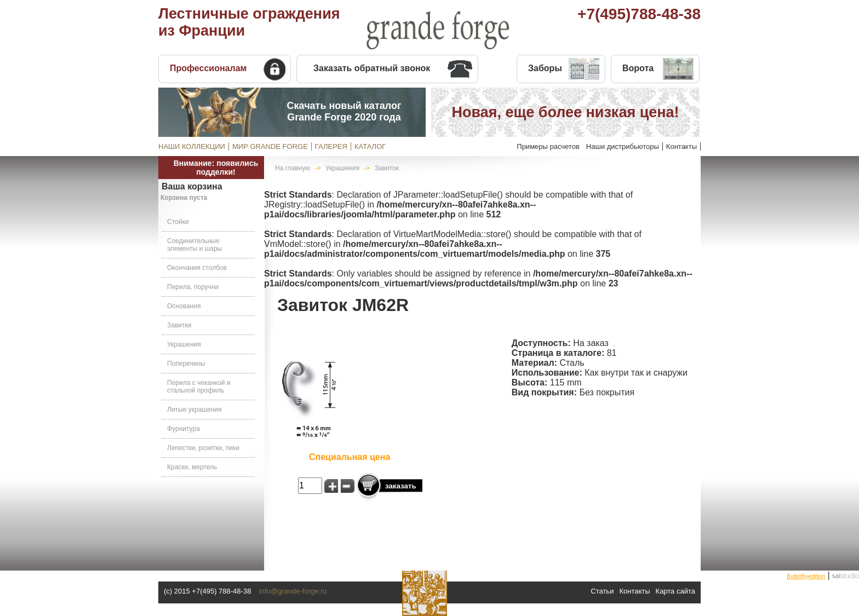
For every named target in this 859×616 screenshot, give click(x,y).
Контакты (682, 146)
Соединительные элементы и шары (194, 245)
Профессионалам (208, 68)
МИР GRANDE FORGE (270, 146)
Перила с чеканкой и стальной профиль (199, 387)
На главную (293, 168)
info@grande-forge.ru (293, 591)
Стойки (178, 222)
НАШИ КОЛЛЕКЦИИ (192, 146)
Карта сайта (675, 591)
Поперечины (186, 364)
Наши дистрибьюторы (623, 146)
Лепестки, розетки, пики (203, 448)
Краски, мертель (192, 467)
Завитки (179, 325)
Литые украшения (194, 410)
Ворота (638, 68)
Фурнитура (184, 429)
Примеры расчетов (548, 146)
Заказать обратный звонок (372, 68)
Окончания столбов (197, 268)
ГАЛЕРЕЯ (331, 146)
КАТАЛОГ (370, 146)
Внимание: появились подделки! (216, 168)
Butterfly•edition (806, 576)
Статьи (602, 591)
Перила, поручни (193, 287)
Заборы (545, 68)
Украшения (184, 344)
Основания (184, 306)
